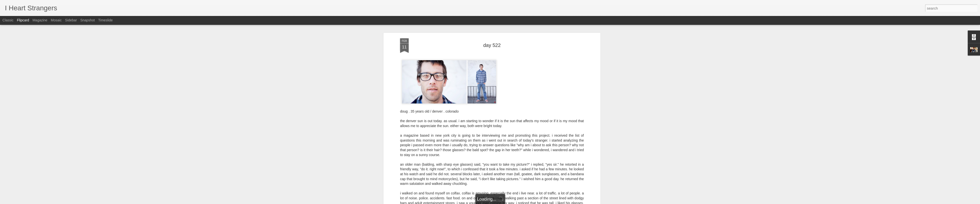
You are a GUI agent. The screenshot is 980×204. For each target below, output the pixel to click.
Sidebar (71, 20)
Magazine (40, 20)
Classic (8, 20)
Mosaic (56, 20)
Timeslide (105, 20)
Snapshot (88, 20)
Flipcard (23, 20)
